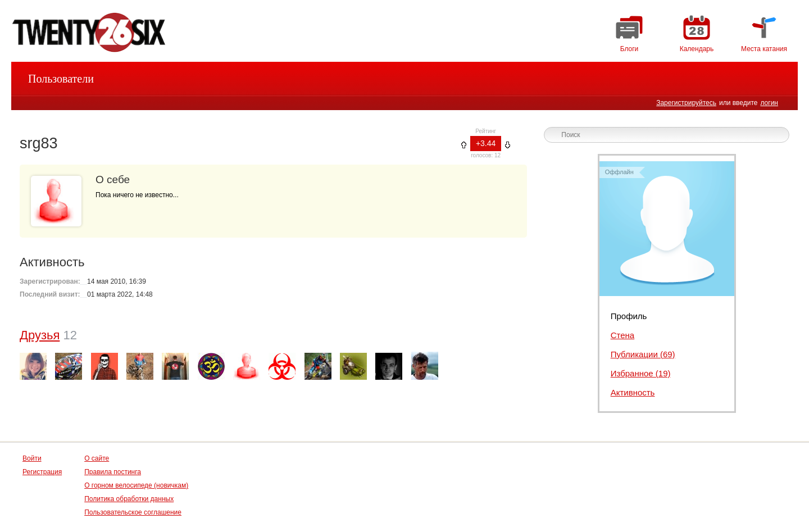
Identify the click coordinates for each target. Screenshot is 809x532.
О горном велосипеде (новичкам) (136, 485)
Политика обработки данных (129, 499)
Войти (32, 458)
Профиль (629, 316)
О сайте (97, 458)
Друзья (40, 335)
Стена (623, 335)
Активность (633, 392)
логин (769, 103)
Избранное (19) (641, 373)
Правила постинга (113, 472)
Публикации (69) (643, 354)
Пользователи (61, 79)
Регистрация (42, 472)
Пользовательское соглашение (133, 512)
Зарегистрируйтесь (686, 103)
